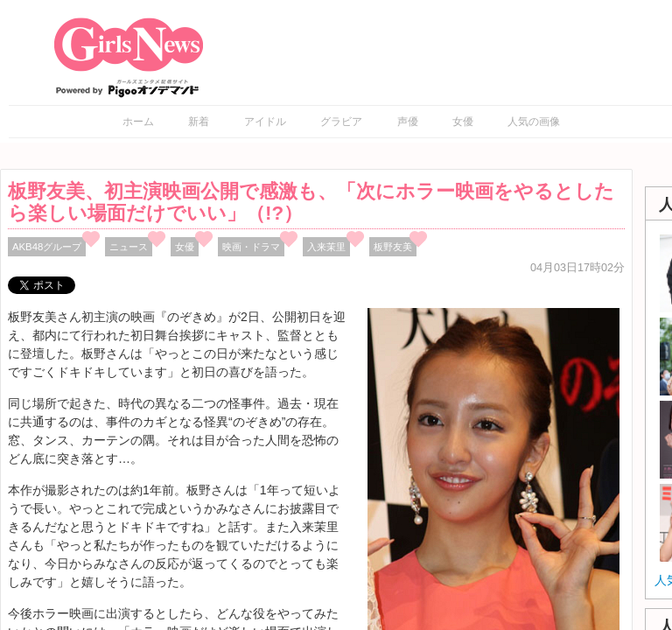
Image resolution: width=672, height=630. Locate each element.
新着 (199, 122)
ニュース (129, 247)
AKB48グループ (47, 247)
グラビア (341, 122)
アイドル (265, 122)
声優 (408, 122)
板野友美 (393, 247)
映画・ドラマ (251, 247)
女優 (463, 122)
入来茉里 (326, 247)
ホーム (138, 122)
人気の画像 (534, 122)
